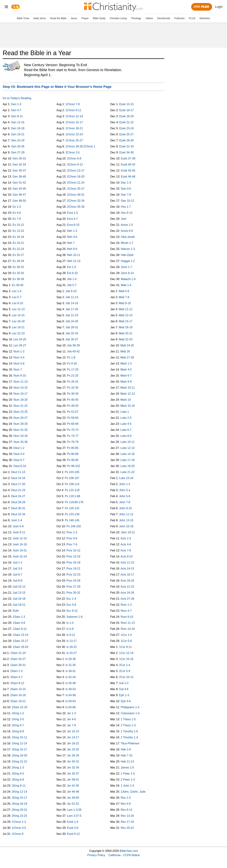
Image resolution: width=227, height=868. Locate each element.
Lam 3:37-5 (74, 816)
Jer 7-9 (71, 725)
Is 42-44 (71, 677)
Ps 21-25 (73, 376)
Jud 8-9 (17, 581)
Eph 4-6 (126, 701)
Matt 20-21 (126, 333)
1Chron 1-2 (19, 822)
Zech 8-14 (127, 273)
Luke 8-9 (126, 436)
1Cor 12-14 (126, 653)
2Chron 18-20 (76, 177)
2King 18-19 (20, 804)
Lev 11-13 (18, 309)
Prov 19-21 (73, 569)
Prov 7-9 (72, 544)
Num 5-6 (19, 363)
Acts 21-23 (127, 587)
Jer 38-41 (73, 780)
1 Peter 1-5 (128, 774)
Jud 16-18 (19, 599)
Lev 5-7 (17, 297)
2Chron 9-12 (75, 165)
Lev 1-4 (17, 291)
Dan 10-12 (128, 201)
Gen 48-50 (19, 201)
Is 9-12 (71, 635)
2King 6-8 (18, 780)
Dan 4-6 (126, 189)
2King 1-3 (18, 768)
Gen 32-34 (19, 165)
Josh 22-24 (20, 556)
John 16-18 (126, 526)
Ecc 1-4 (71, 599)
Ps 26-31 (73, 382)
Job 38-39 (73, 345)
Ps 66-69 (73, 424)
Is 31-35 (71, 665)
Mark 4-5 (126, 370)
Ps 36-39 (73, 394)
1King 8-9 (18, 731)
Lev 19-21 (18, 327)
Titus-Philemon (130, 743)
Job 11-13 (72, 297)
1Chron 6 (18, 834)
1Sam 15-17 (20, 641)
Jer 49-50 (73, 798)
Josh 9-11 (19, 532)
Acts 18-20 (127, 581)
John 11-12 (126, 514)
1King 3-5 (18, 719)
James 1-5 (127, 768)
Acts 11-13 (127, 562)
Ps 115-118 (72, 490)
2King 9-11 (19, 786)
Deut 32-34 (18, 514)
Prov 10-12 (73, 550)
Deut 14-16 (18, 478)
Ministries (205, 18)
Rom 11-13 (128, 623)
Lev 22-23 (18, 333)
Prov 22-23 (73, 575)
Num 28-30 (20, 424)
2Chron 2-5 (73, 152)
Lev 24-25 (20, 339)
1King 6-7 (18, 725)
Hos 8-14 (127, 213)
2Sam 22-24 (20, 707)
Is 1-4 (70, 623)
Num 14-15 (20, 388)
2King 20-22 (20, 810)
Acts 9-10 (127, 556)
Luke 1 (125, 412)
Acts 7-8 (126, 550)
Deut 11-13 (18, 472)
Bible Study (99, 18)
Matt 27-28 (127, 357)
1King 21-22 (20, 761)
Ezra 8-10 (73, 225)
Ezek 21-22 (127, 122)
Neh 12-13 (74, 261)
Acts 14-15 (127, 569)
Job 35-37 (72, 339)
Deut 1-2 (19, 448)
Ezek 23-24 (127, 128)
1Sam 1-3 (19, 617)
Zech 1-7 (127, 267)
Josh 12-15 (20, 538)
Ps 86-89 (73, 454)
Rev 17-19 (127, 822)
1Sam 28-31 (18, 665)
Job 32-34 (72, 333)
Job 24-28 (72, 321)
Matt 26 (125, 351)
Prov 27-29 (73, 587)
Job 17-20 (72, 309)
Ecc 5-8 (71, 605)
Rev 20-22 (127, 828)
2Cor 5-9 (125, 671)
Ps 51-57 (73, 412)
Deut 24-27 (18, 496)
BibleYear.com (129, 851)
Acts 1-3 (126, 538)
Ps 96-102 (74, 466)
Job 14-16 (72, 303)
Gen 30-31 (19, 158)
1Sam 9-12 (20, 629)
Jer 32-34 (73, 768)
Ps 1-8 (71, 357)
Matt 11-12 (126, 309)
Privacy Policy (96, 855)
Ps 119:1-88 (73, 496)
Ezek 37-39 (128, 158)
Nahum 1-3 (128, 249)
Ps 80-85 (73, 448)
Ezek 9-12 (73, 834)
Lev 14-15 (18, 315)
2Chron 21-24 (76, 183)
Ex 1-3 (17, 207)
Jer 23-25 (73, 749)
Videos (149, 18)
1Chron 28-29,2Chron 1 (80, 146)
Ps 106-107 (72, 478)
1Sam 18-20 (20, 647)
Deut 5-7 (19, 460)
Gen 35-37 (19, 171)
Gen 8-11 (17, 116)
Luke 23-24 (126, 478)
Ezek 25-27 (127, 134)
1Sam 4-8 (19, 623)
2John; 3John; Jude (133, 792)
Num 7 (18, 370)
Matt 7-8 (124, 297)
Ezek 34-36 (127, 152)
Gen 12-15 (18, 122)
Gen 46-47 (19, 195)
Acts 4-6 (126, 544)
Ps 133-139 (72, 514)
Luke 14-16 (128, 454)
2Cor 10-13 (126, 677)
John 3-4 (125, 490)
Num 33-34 (20, 436)
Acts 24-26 (127, 593)
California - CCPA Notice (124, 855)
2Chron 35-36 (76, 207)
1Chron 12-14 (74, 116)
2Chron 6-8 (74, 158)
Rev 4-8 (126, 804)
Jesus (74, 18)
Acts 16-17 (127, 575)
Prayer (85, 18)
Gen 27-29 (18, 152)
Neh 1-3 (72, 231)
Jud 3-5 (17, 569)
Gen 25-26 (18, 146)
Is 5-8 (70, 629)
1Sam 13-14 (20, 635)
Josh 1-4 (17, 520)
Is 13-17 (72, 641)
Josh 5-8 (18, 526)
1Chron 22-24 (74, 134)
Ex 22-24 (18, 249)
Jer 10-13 (73, 731)
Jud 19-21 (19, 605)
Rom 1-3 (126, 605)
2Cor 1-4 (125, 665)
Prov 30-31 (73, 593)
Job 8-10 (71, 291)
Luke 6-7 (126, 430)
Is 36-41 (71, 671)
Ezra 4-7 (72, 219)
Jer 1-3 (71, 713)
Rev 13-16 (127, 816)
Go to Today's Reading (17, 98)
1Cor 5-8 (126, 641)
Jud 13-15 (19, 593)
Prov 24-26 (73, 581)
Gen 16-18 (18, 128)
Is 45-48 (71, 683)
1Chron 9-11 (73, 110)
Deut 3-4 (19, 454)
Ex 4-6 (17, 213)
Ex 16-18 (18, 237)
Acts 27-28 (127, 599)
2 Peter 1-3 (128, 780)
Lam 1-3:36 (74, 810)
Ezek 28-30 (127, 140)
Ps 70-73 (73, 430)
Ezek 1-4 (73, 822)
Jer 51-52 (73, 804)
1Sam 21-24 (18, 653)
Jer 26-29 (73, 755)
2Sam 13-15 (18, 689)
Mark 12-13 (128, 394)
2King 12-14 (20, 792)
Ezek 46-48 (128, 177)
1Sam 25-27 (18, 659)
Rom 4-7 (126, 611)
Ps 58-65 (73, 418)
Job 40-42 (73, 351)
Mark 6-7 (126, 376)
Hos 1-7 (126, 207)
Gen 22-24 (18, 140)
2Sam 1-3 (16, 671)
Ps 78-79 (73, 442)
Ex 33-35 (18, 273)
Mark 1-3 (126, 363)
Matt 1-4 (126, 285)
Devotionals (164, 18)
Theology (136, 18)
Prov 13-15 (73, 556)
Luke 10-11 (128, 442)
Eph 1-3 (124, 695)
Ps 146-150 (74, 526)
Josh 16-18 (20, 544)
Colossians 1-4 (130, 713)
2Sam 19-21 (18, 701)
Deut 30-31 (18, 508)
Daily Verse (40, 18)
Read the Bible (58, 18)
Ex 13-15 (18, 231)
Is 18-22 (72, 647)
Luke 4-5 (126, 424)
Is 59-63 (71, 701)
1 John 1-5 (128, 786)
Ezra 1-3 (72, 213)
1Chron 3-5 (19, 828)
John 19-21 (128, 532)
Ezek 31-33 (127, 146)
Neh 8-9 (72, 249)
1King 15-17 (20, 749)
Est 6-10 (72, 273)
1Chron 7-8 (73, 104)
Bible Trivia (23, 18)
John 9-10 (125, 508)
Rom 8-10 (127, 617)
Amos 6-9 (127, 231)
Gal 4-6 (124, 689)
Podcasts (179, 18)
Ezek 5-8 (73, 828)
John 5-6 (125, 496)
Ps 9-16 (72, 363)
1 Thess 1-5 (128, 719)
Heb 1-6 (126, 749)
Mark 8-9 (126, 382)
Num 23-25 (20, 412)
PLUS (192, 18)
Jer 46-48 (73, 792)
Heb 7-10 (127, 755)
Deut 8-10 (20, 466)
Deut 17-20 (18, 484)
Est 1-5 (72, 267)
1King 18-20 (20, 755)
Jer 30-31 (73, 761)
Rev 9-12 (127, 810)
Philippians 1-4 (130, 707)
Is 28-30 (71, 659)
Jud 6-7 (17, 575)
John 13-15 (126, 520)
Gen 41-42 (19, 183)
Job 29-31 (72, 327)
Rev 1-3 (126, 798)
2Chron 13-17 (76, 171)
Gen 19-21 (18, 134)
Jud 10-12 (19, 587)
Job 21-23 (72, 315)
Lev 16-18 (18, 321)
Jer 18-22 (73, 743)
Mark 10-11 (128, 388)
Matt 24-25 (127, 345)
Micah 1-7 (127, 243)
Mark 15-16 (128, 406)
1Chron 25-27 (74, 140)
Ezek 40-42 (128, 165)
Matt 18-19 (126, 327)
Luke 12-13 (128, 448)
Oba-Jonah (128, 237)
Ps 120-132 (72, 508)
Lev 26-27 (20, 345)
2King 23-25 (20, 816)
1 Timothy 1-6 (129, 731)
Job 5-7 (72, 285)
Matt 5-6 (124, 291)
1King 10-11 (20, 737)
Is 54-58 (71, 695)
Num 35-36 (20, 442)
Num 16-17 (20, 394)
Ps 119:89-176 (74, 502)
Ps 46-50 (73, 406)
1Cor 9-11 (125, 647)
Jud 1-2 (17, 562)
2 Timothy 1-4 (129, 737)
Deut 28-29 (18, 502)
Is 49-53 (71, 689)
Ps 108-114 (72, 484)
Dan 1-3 (126, 183)
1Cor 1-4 (126, 635)
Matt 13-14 (126, 315)
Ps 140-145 (72, 520)
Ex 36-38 (18, 279)
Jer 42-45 (73, 786)
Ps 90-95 (73, 460)
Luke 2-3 (126, 418)
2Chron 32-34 (76, 201)
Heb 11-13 (127, 761)
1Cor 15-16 (126, 659)
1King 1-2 (18, 713)
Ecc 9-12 (72, 611)
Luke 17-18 (128, 460)
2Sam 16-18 (18, 695)
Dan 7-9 (126, 195)
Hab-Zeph (127, 255)
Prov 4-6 (72, 538)
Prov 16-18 (73, 562)
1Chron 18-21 (74, 128)
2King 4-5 (18, 774)
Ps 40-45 (73, 400)
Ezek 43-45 (128, 171)
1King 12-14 (20, 743)
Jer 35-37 (73, 774)
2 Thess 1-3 (128, 725)
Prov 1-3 (72, 532)
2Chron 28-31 (76, 195)
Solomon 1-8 (75, 617)
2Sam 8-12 (17, 683)
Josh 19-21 (20, 550)
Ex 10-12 (18, 225)
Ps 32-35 (73, 388)
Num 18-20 (20, 400)
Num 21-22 (20, 406)
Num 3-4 (19, 357)
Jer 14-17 (73, 737)
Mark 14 (126, 400)
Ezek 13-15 (127, 104)
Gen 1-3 (16, 104)
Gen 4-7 (16, 110)
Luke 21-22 (128, 472)
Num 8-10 (20, 376)
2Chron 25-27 (76, 189)
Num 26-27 (20, 418)
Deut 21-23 (18, 490)
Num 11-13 (20, 382)
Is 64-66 (71, 707)
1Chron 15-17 (74, 122)
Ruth (16, 611)
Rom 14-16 (128, 629)
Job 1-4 (72, 279)
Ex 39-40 (18, 285)
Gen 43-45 (19, 189)
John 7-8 (125, 502)
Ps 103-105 (72, 472)
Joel (124, 219)
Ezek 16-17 (127, 110)
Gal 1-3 (124, 683)
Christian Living (118, 18)
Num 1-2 (19, 351)
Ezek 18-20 (127, 116)
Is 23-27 (72, 653)
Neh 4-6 (72, 237)
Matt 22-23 (126, 339)
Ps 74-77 (73, 436)
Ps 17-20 (73, 370)
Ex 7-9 (17, 219)
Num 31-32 (20, 430)
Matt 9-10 (125, 303)
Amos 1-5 (127, 225)
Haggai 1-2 (128, 261)
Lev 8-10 (17, 303)
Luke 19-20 (128, 466)
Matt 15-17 (126, 321)
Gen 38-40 (19, 177)
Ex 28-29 (18, 261)
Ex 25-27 (18, 255)
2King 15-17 (20, 798)
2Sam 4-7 (16, 677)
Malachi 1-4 (128, 279)
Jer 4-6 (71, 719)
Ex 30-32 (18, 267)
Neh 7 (71, 243)
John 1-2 (125, 484)
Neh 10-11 (74, 255)
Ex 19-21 (18, 243)
